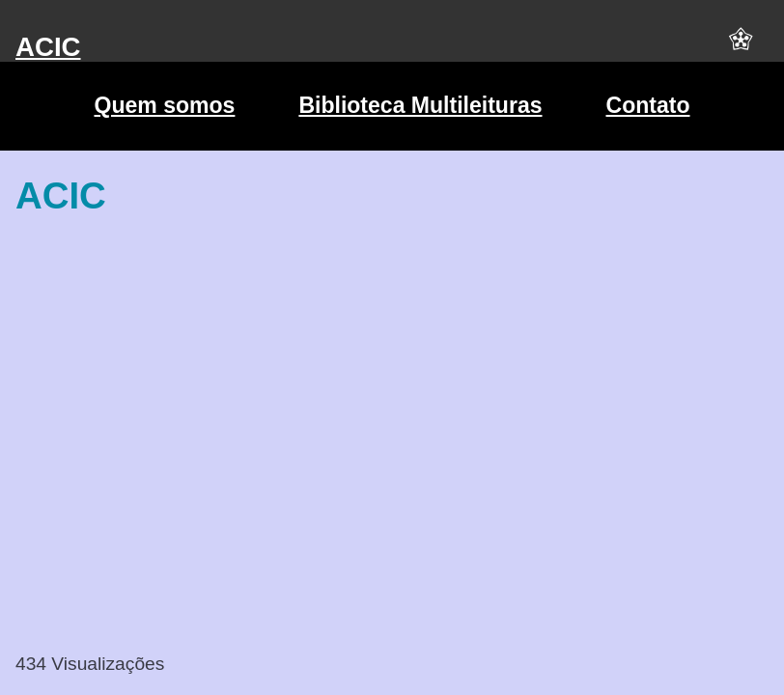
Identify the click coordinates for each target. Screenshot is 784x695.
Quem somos (164, 105)
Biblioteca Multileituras (420, 105)
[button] (741, 47)
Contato (648, 105)
